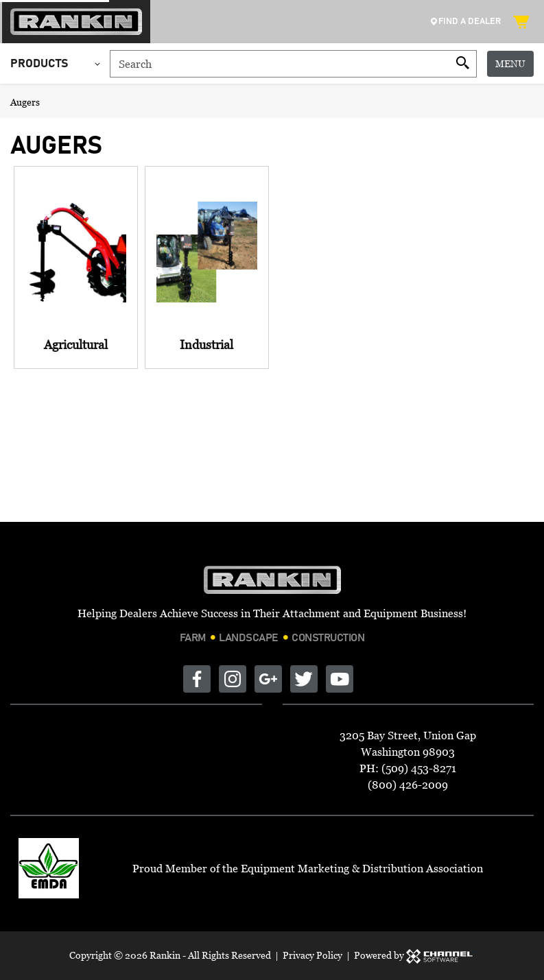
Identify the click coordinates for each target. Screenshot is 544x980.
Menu (510, 63)
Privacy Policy (312, 955)
